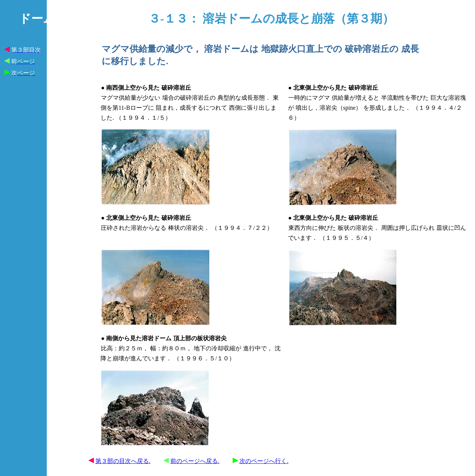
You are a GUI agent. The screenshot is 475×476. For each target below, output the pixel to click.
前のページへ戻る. (195, 461)
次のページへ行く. (264, 461)
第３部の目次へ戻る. (123, 461)
